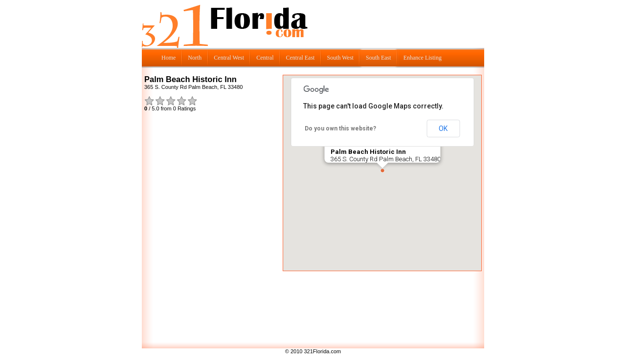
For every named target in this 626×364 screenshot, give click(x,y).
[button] (382, 171)
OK (443, 128)
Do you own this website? (340, 128)
